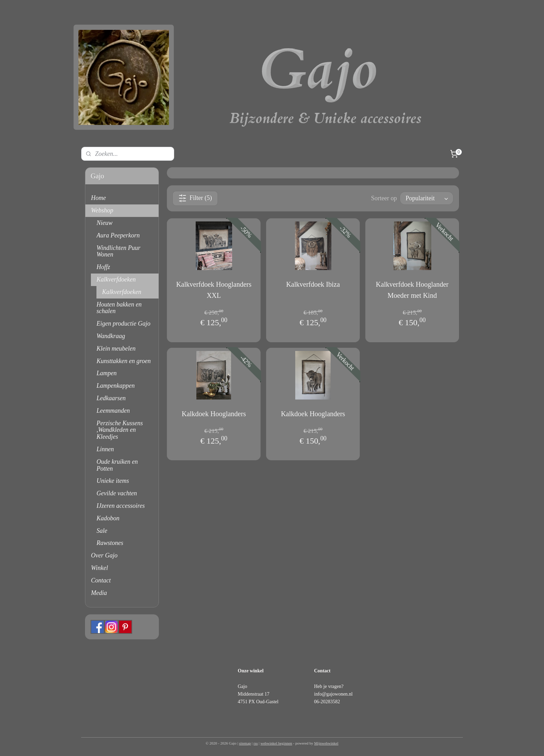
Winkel (99, 568)
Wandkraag (111, 336)
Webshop (102, 210)
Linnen (105, 449)
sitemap (245, 743)
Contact (101, 580)
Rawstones (110, 543)
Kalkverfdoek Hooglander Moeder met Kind (412, 290)
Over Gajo (104, 555)
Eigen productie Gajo (123, 324)
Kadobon (108, 518)
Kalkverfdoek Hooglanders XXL (214, 290)
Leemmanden (113, 411)
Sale (102, 531)
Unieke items (113, 481)
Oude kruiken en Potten (117, 465)
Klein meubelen (116, 348)
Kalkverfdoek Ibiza (313, 284)
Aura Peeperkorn (118, 235)
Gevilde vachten (117, 493)
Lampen (107, 373)
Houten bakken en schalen (119, 308)
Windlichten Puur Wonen (118, 251)
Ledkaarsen (111, 398)
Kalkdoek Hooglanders (214, 414)
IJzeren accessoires (121, 506)
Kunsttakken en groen (124, 361)
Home (98, 198)
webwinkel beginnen (276, 743)
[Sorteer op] (427, 198)
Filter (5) (195, 198)
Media (99, 593)
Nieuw (104, 223)
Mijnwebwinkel (326, 743)
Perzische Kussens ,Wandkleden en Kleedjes (120, 430)
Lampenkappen (116, 386)
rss (256, 743)
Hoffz (103, 267)
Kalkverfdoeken (116, 279)
